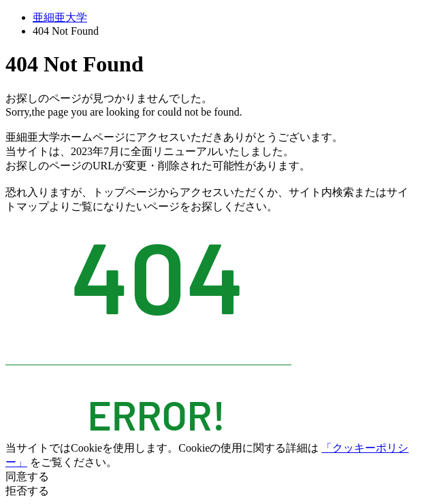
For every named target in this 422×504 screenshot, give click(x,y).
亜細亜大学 (60, 17)
